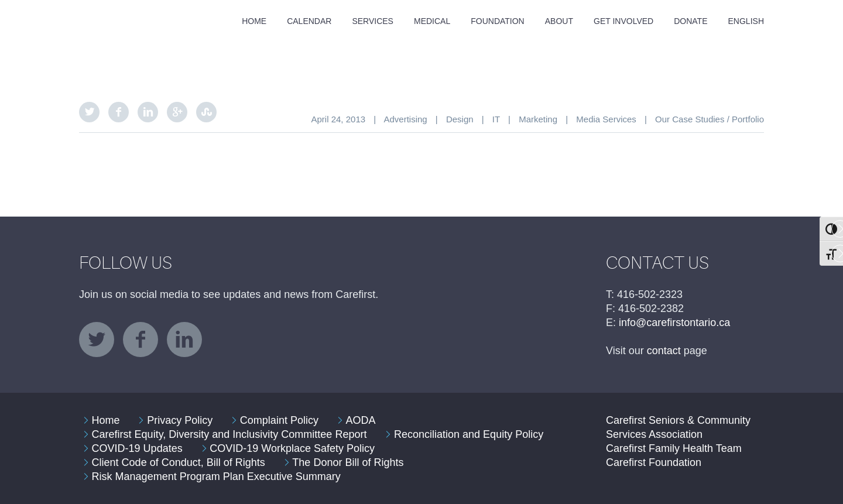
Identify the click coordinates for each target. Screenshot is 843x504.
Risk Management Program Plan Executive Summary (216, 476)
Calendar (309, 21)
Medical (432, 21)
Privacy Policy (180, 420)
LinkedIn (148, 112)
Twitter (89, 112)
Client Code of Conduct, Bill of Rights (179, 462)
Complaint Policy (279, 420)
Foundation (498, 21)
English (746, 21)
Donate (690, 21)
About (559, 21)
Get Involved (623, 21)
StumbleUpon (206, 112)
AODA (361, 420)
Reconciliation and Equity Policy (469, 434)
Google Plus (177, 112)
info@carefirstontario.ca (674, 323)
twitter (97, 340)
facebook (140, 340)
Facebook (119, 112)
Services (373, 21)
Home (254, 21)
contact (664, 351)
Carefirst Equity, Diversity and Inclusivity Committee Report (229, 434)
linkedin (184, 340)
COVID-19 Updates (137, 448)
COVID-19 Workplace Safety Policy (292, 448)
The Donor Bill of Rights (348, 462)
